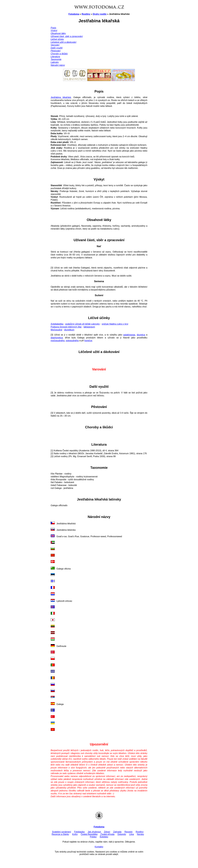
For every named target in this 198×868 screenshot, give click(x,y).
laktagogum (89, 327)
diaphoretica (57, 338)
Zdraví (107, 832)
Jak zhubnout (94, 832)
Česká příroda (108, 834)
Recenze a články (60, 834)
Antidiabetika (57, 324)
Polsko (93, 837)
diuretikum (69, 330)
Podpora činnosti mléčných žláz (66, 327)
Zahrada (117, 832)
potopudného (72, 341)
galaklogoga (129, 335)
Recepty (129, 832)
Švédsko (104, 837)
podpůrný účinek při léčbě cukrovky (82, 324)
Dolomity (122, 834)
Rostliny (86, 14)
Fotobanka (79, 832)
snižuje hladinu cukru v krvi (115, 324)
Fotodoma (74, 14)
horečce (88, 341)
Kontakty (99, 847)
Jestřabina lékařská (61, 97)
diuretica (141, 335)
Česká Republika (89, 834)
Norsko (140, 834)
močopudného (58, 341)
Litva (132, 834)
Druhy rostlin (100, 14)
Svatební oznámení (61, 832)
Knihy (75, 834)
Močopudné (57, 330)
